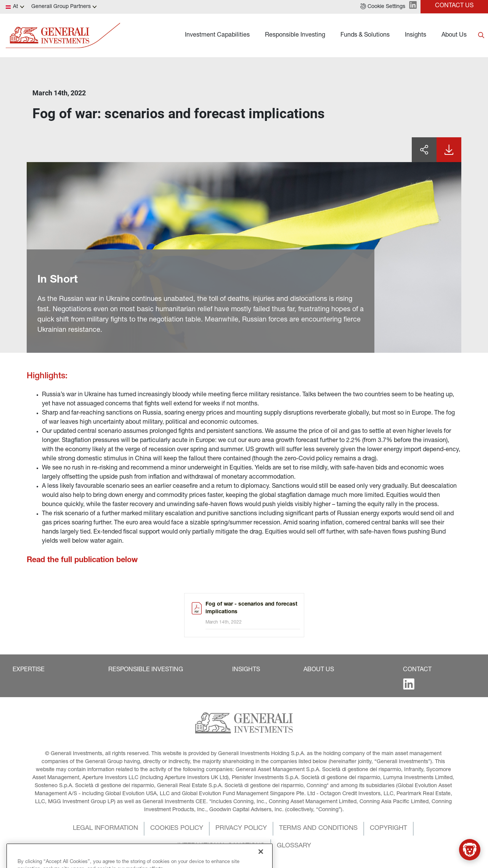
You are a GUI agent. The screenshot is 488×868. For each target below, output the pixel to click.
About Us (454, 35)
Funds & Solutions (365, 35)
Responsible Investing (295, 35)
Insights (416, 35)
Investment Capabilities (217, 35)
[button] (383, 7)
